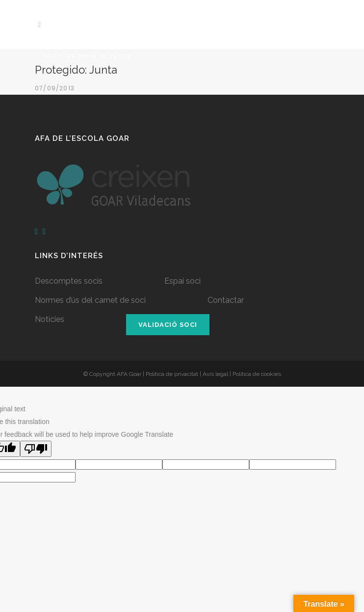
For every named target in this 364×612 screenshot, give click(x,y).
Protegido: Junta (76, 70)
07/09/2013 (55, 88)
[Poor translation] (36, 449)
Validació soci (168, 325)
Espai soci (182, 281)
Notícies (50, 319)
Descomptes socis (69, 281)
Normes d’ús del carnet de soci (90, 300)
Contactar (226, 300)
